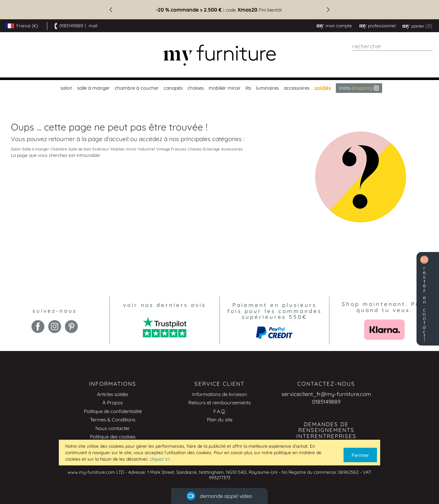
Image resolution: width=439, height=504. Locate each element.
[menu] (219, 88)
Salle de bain (80, 149)
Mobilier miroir (124, 149)
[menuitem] (66, 88)
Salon (16, 149)
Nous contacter (113, 428)
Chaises (195, 149)
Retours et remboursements (219, 403)
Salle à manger (36, 149)
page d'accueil (108, 139)
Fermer (360, 455)
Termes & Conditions (113, 420)
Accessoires (232, 149)
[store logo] (219, 55)
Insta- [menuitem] (359, 88)
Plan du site (220, 420)
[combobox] (392, 46)
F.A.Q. (220, 411)
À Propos (113, 403)
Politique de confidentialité (113, 411)
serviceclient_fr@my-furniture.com (326, 394)
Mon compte (339, 26)
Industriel (147, 149)
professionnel (382, 26)
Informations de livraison (220, 394)
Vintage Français (171, 149)
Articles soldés (113, 394)
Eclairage (211, 149)
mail (93, 26)
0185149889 (71, 26)
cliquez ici (160, 459)
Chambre (59, 149)
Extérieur (101, 149)
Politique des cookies (113, 437)
